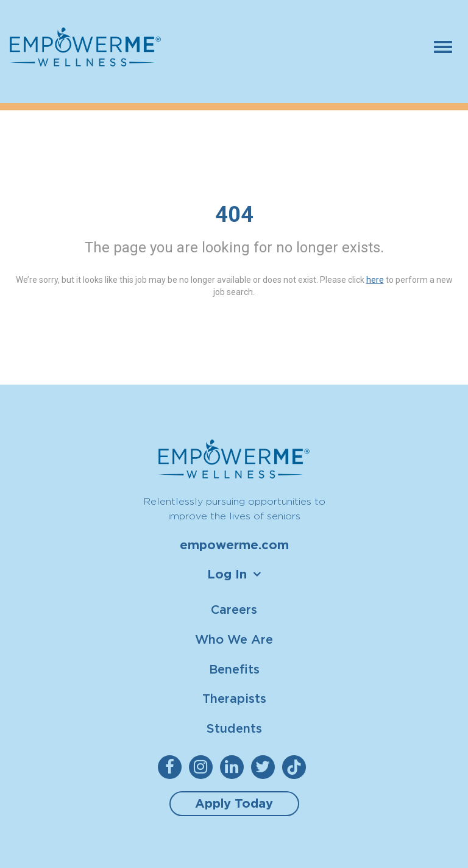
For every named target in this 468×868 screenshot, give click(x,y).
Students (234, 728)
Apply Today (234, 803)
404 (234, 215)
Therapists (234, 698)
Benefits (234, 669)
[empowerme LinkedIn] (234, 767)
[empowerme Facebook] (172, 767)
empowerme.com (234, 545)
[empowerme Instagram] (203, 767)
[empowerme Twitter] (265, 767)
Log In (227, 574)
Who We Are (234, 639)
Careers (234, 609)
